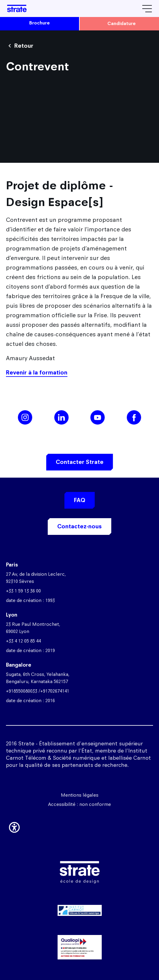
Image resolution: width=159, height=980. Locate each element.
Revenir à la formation (37, 373)
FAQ (80, 500)
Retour (24, 46)
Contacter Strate (80, 462)
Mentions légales (80, 795)
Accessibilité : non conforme (79, 804)
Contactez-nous (79, 526)
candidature (122, 23)
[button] (14, 826)
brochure (40, 23)
